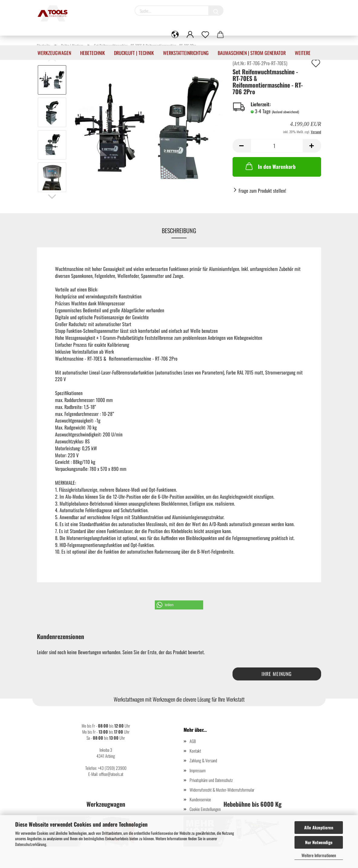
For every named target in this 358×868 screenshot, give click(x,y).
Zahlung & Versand (203, 760)
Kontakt (195, 751)
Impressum (198, 770)
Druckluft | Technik (134, 53)
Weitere (303, 53)
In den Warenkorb (270, 166)
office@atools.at (111, 774)
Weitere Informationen (319, 855)
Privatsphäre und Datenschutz (211, 780)
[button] (179, 605)
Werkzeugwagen (54, 53)
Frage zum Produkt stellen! (262, 191)
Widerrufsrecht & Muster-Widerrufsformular (222, 790)
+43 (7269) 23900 (112, 768)
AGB (193, 741)
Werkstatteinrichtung (186, 53)
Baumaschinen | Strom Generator (252, 53)
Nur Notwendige (319, 842)
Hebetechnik (93, 53)
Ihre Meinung (277, 674)
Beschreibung (179, 230)
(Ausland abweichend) (285, 112)
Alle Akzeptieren (319, 827)
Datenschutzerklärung (31, 844)
